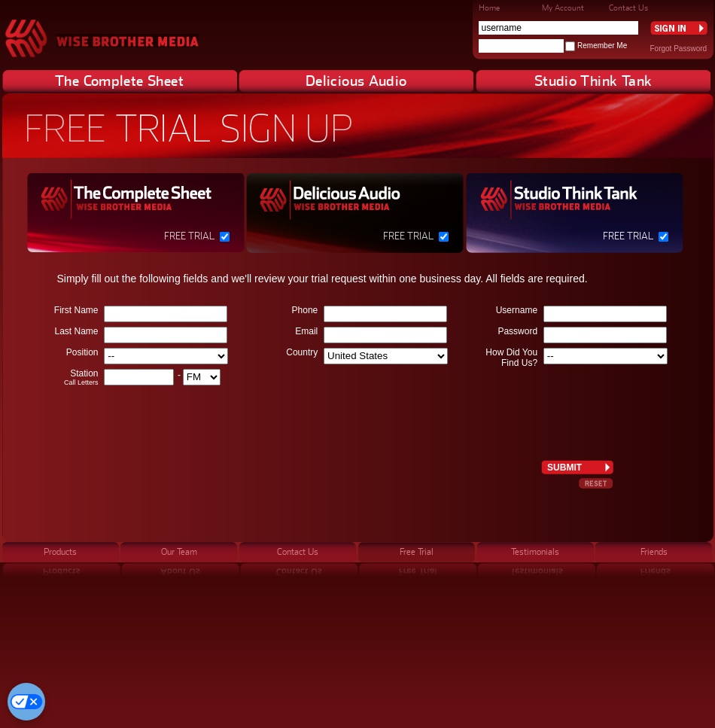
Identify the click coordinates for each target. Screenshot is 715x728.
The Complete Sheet (119, 81)
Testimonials (535, 552)
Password (517, 331)
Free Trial (189, 236)
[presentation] (580, 408)
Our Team (179, 552)
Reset (596, 483)
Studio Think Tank (593, 81)
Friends (654, 552)
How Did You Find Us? (511, 358)
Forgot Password (679, 49)
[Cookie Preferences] (26, 702)
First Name (76, 310)
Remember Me (602, 46)
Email (306, 331)
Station (63, 377)
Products (60, 552)
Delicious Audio (356, 81)
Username (517, 310)
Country (302, 352)
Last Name (76, 331)
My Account (563, 8)
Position (82, 352)
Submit (564, 468)
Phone (305, 310)
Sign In (679, 28)
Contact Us (628, 8)
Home (489, 8)
